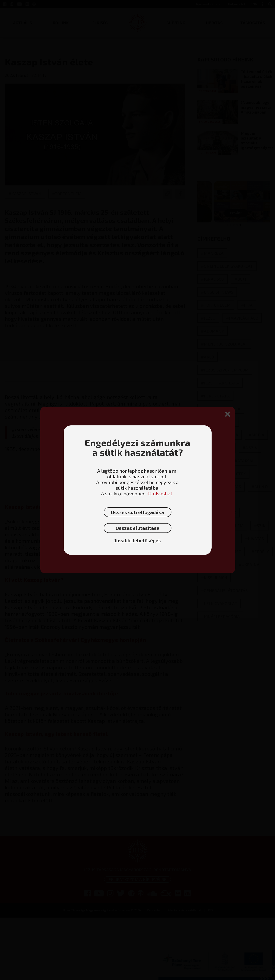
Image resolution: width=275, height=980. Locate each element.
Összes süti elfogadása (137, 512)
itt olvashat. (160, 493)
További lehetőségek (137, 540)
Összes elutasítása (138, 528)
